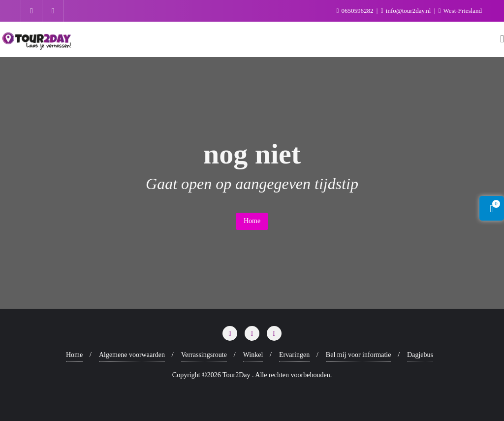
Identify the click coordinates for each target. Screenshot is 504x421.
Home (252, 221)
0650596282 (355, 11)
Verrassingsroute (204, 355)
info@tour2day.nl (407, 11)
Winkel (253, 355)
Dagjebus (420, 355)
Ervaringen (294, 355)
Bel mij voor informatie (359, 355)
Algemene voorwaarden (132, 355)
